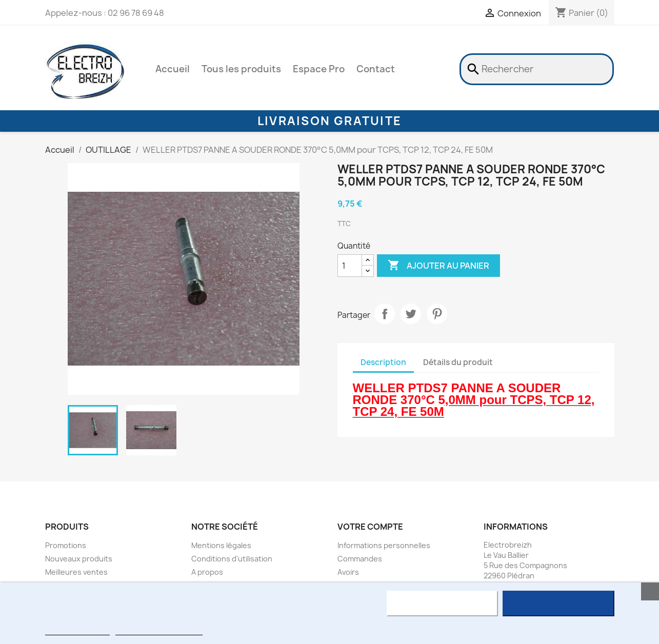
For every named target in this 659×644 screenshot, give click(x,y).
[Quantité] (350, 266)
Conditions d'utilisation (232, 559)
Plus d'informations (77, 630)
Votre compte (370, 527)
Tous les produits (241, 69)
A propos (207, 572)
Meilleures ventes (76, 572)
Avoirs (348, 572)
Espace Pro (319, 69)
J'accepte (558, 603)
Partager (385, 314)
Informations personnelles (384, 545)
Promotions (66, 545)
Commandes (360, 559)
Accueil (173, 69)
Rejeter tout (442, 603)
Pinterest (437, 314)
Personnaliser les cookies (159, 630)
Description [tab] (383, 362)
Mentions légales (221, 545)
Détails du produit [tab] (458, 362)
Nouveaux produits (79, 559)
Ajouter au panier (438, 266)
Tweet (411, 314)
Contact (376, 69)
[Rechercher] (537, 69)
